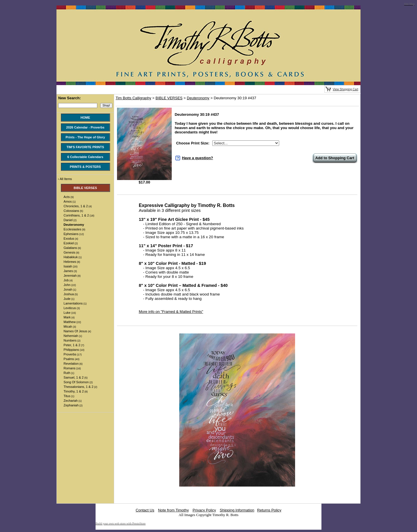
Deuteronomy (198, 98)
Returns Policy (269, 510)
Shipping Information (237, 510)
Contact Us (145, 510)
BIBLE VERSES (169, 98)
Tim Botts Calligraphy (133, 98)
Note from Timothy (173, 510)
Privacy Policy (204, 510)
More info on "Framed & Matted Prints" (171, 312)
